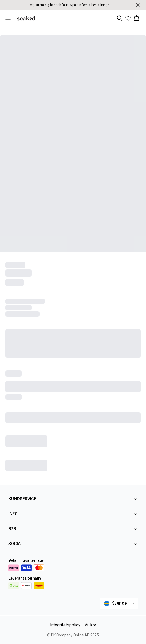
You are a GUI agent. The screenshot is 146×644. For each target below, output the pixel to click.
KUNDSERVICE (73, 499)
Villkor (90, 625)
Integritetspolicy (65, 625)
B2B (73, 529)
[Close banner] (138, 5)
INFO (73, 514)
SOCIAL (73, 544)
